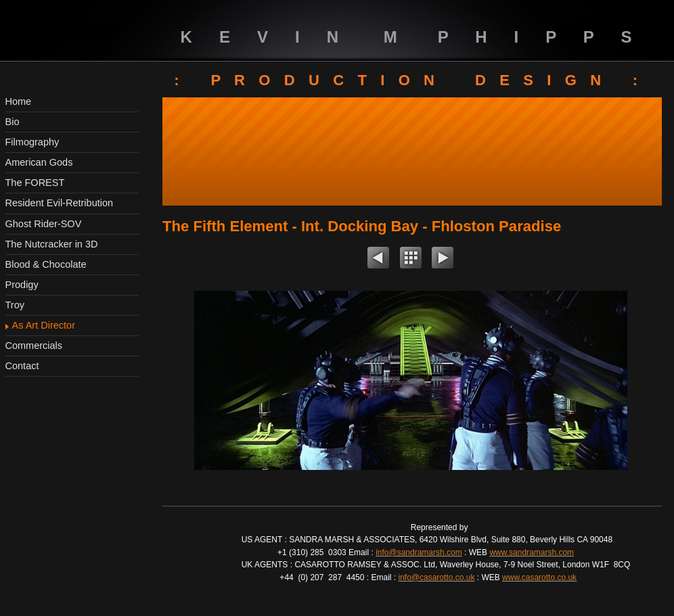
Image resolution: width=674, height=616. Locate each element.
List (411, 260)
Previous (378, 260)
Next (443, 260)
